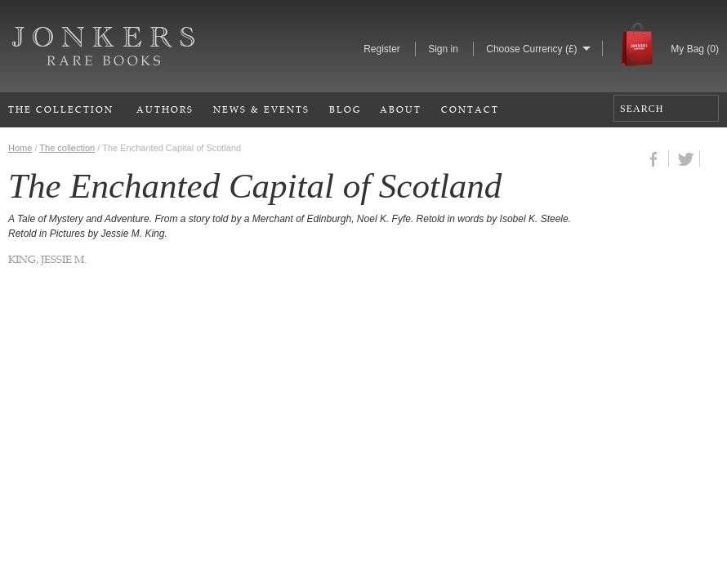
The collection (67, 148)
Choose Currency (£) (531, 49)
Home (20, 148)
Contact (470, 109)
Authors (165, 109)
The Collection (61, 109)
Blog (345, 109)
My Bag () (695, 49)
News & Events (261, 109)
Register (382, 49)
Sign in (443, 49)
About (401, 109)
